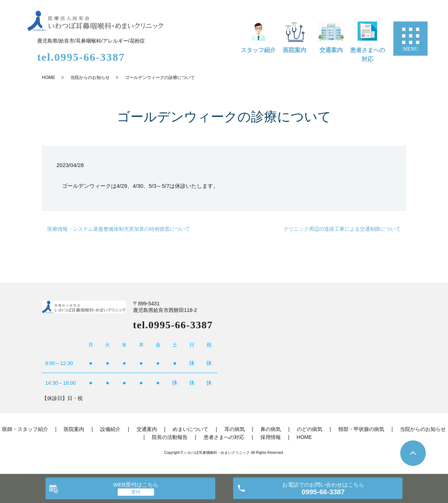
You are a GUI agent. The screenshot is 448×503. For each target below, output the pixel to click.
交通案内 (331, 50)
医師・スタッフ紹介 (25, 429)
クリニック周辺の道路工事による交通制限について (342, 229)
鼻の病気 (271, 429)
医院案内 (295, 50)
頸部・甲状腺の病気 (361, 429)
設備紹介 (110, 429)
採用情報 (271, 437)
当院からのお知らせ (90, 78)
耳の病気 (235, 429)
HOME (48, 78)
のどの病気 (310, 429)
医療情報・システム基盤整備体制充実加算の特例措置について (119, 229)
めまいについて (190, 429)
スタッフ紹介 (258, 50)
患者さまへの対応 (368, 55)
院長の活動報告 (170, 437)
